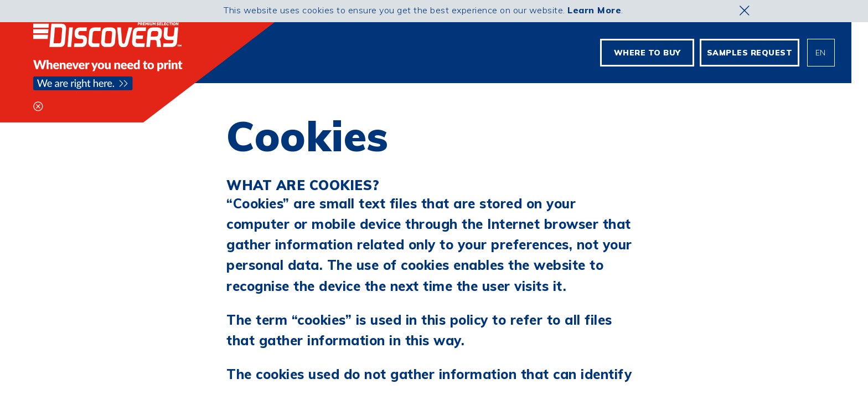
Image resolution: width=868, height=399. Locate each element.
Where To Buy (647, 53)
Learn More (594, 10)
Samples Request (750, 53)
